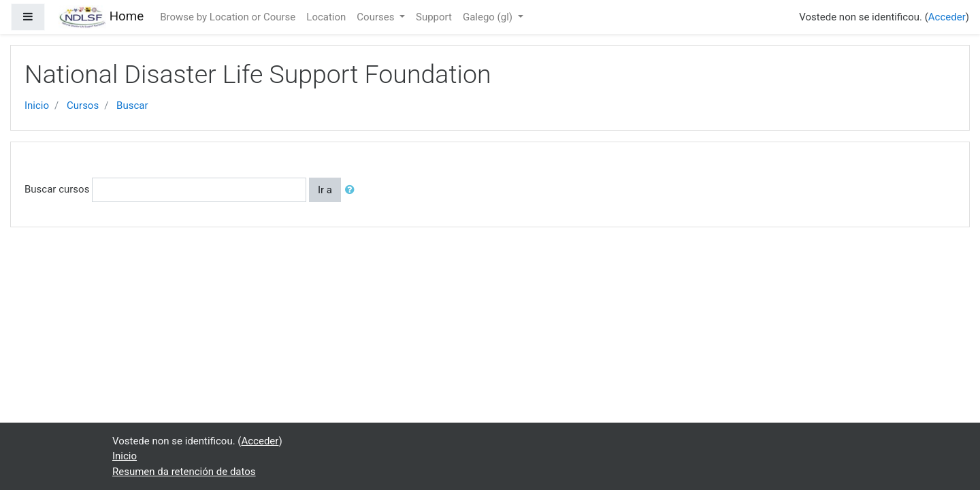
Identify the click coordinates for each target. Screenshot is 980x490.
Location (326, 17)
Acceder (947, 17)
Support (434, 17)
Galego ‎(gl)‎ (489, 17)
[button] (353, 190)
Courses (377, 17)
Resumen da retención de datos (184, 472)
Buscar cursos (57, 189)
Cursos (83, 105)
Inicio (37, 105)
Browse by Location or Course (228, 17)
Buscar (132, 105)
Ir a (325, 190)
